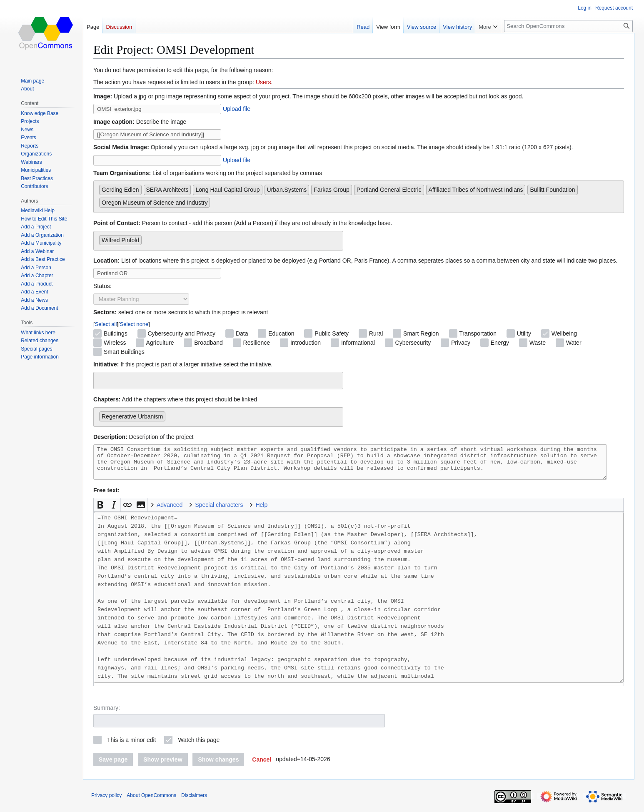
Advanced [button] (170, 511)
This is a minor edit (131, 746)
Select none (134, 324)
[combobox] (359, 197)
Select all (106, 324)
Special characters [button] (219, 511)
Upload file (237, 109)
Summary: (107, 714)
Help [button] (261, 511)
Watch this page (199, 746)
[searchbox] (214, 201)
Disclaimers (194, 802)
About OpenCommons (151, 802)
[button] (100, 511)
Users (263, 82)
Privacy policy (106, 802)
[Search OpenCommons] (568, 26)
